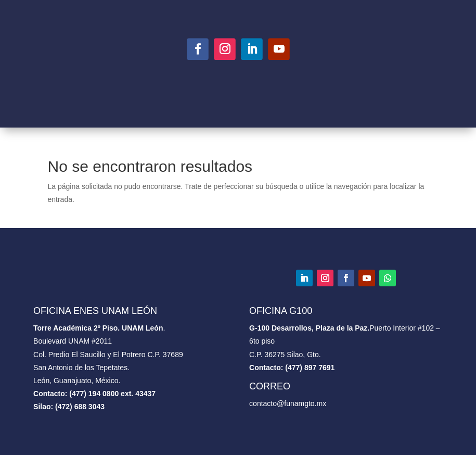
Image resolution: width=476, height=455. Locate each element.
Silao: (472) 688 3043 (69, 407)
